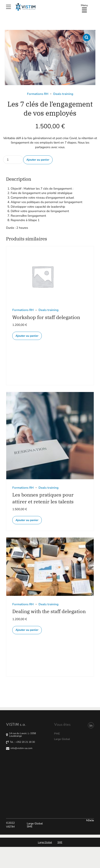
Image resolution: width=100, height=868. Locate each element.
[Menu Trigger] (84, 8)
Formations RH (38, 94)
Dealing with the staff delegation (49, 611)
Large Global (35, 823)
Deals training (63, 94)
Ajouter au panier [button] (27, 336)
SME (30, 826)
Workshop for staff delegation (46, 317)
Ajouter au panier (38, 160)
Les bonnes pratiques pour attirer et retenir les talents (43, 498)
